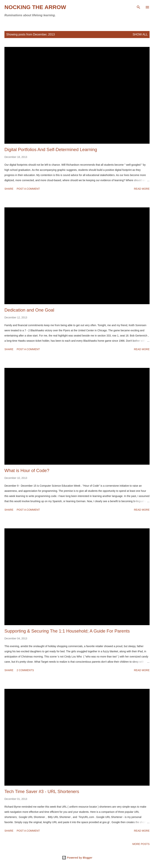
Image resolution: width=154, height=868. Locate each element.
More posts (141, 844)
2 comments (25, 670)
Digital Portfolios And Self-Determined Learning (51, 149)
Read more (142, 189)
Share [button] (9, 189)
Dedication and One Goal (29, 310)
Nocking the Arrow (35, 7)
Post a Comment (28, 189)
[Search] (138, 7)
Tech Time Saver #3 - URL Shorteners (42, 791)
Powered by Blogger (77, 858)
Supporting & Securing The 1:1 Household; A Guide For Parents (67, 631)
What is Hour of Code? (27, 470)
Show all (140, 34)
